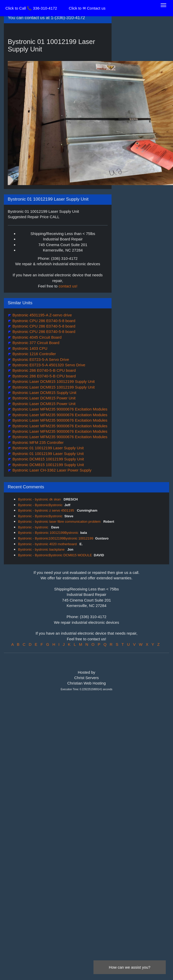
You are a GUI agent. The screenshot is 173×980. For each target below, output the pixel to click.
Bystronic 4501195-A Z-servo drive (42, 315)
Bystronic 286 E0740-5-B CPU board (44, 370)
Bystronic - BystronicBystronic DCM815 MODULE (55, 555)
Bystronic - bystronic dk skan (40, 499)
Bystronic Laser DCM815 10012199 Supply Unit (53, 381)
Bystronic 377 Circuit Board (35, 343)
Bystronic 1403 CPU (29, 348)
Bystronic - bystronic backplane (42, 549)
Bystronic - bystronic (34, 527)
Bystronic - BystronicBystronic (40, 505)
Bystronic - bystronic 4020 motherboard (48, 544)
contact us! (68, 286)
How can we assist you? (130, 967)
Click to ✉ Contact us (87, 8)
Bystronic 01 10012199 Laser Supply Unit (48, 448)
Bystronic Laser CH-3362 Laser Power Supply (51, 470)
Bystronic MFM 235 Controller (38, 442)
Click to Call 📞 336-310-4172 (31, 8)
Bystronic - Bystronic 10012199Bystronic (48, 533)
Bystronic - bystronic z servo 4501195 (46, 510)
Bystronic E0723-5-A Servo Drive (40, 359)
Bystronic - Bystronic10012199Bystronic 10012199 (56, 538)
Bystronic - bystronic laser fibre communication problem (60, 522)
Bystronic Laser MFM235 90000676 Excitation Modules (59, 409)
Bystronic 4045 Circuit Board (36, 337)
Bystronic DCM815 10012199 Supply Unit (48, 459)
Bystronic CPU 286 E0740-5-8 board (43, 321)
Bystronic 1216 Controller (34, 354)
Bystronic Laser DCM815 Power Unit (43, 398)
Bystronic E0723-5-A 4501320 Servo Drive (48, 365)
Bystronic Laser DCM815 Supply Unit (44, 393)
